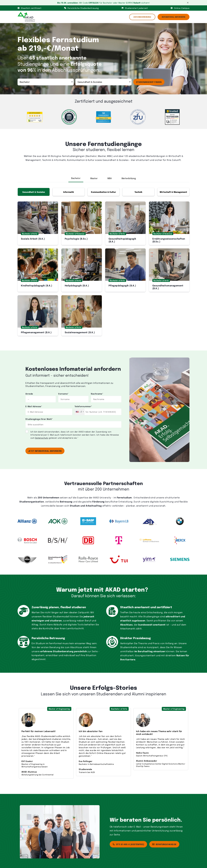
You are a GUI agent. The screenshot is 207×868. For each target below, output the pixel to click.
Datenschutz (42, 438)
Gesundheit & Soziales (34, 192)
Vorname (63, 394)
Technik (138, 192)
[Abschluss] (46, 82)
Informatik (69, 192)
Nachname (97, 394)
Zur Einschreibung (142, 17)
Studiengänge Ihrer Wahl (39, 419)
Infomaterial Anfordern (174, 17)
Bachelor (76, 178)
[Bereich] (103, 82)
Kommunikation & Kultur (103, 192)
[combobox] (80, 412)
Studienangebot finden (149, 82)
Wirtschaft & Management (173, 192)
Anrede (29, 394)
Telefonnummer (83, 406)
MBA (110, 178)
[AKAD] (26, 17)
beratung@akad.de (164, 844)
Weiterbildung (129, 178)
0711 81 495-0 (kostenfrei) (128, 844)
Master (94, 178)
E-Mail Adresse (34, 406)
